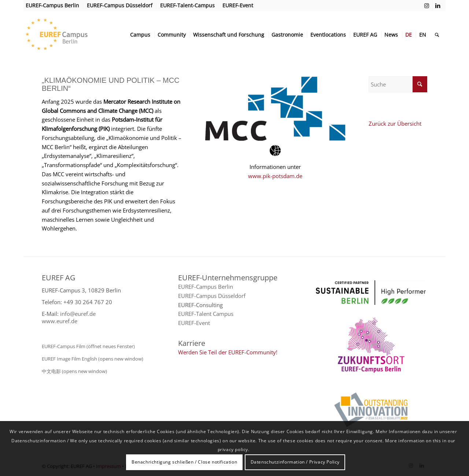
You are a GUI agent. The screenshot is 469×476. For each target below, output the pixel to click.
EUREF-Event (194, 323)
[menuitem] (54, 6)
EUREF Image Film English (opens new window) (93, 359)
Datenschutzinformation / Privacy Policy (295, 462)
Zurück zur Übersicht (395, 123)
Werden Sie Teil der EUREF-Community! (228, 352)
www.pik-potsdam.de (275, 176)
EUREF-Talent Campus (206, 314)
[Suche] (437, 35)
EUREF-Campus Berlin (206, 287)
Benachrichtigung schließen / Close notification (184, 462)
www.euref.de (60, 321)
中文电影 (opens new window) (74, 371)
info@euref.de (78, 314)
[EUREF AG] (71, 35)
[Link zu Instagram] (427, 5)
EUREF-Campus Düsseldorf (212, 296)
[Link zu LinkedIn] (438, 5)
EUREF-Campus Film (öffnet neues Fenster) (88, 346)
